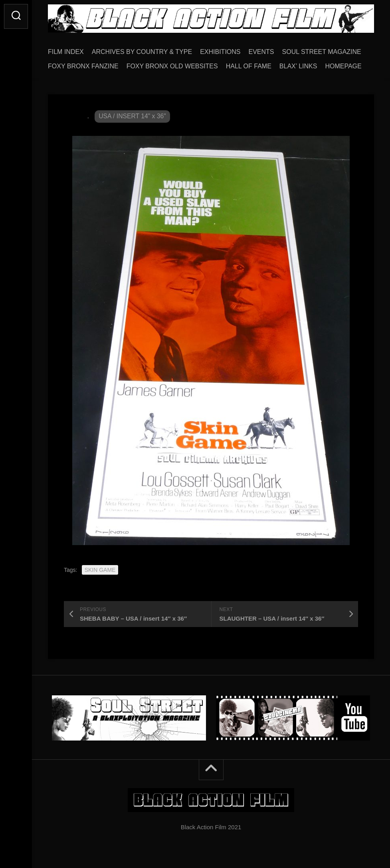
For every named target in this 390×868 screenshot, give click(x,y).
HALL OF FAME (249, 66)
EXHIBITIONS (220, 52)
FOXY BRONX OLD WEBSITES (172, 66)
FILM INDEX (66, 52)
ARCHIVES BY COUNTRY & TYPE (142, 52)
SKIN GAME (100, 570)
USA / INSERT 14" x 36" (133, 116)
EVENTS (261, 52)
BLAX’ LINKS (298, 66)
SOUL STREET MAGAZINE (322, 52)
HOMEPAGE (343, 66)
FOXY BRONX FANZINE (83, 66)
